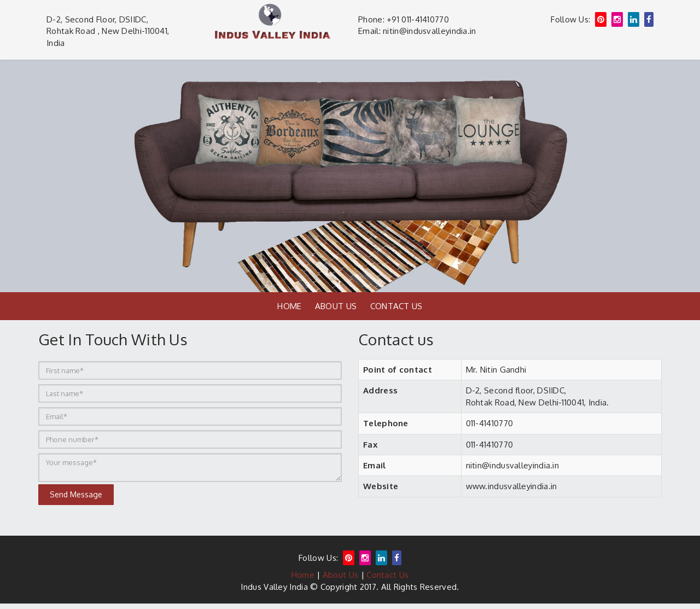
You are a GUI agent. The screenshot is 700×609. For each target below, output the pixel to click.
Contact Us (396, 306)
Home (289, 306)
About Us (336, 306)
